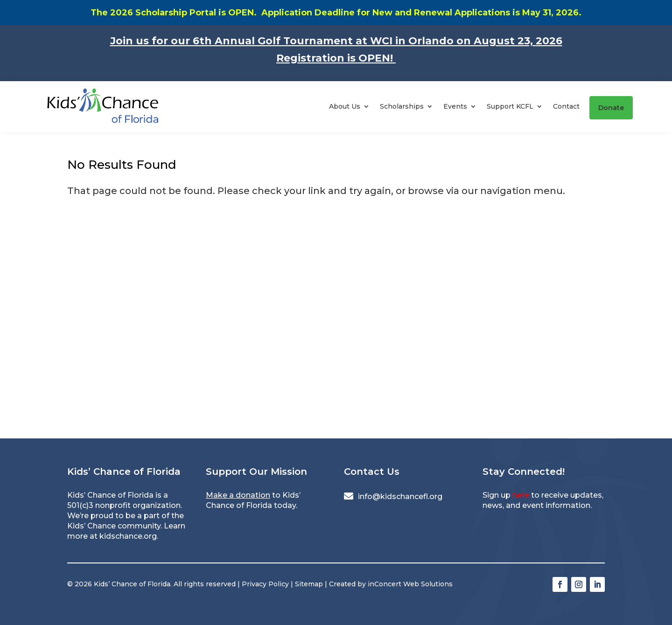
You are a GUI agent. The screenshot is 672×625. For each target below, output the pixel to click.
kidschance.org (128, 536)
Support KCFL (510, 106)
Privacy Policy (265, 584)
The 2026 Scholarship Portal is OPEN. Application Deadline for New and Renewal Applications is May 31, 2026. (336, 13)
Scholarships (402, 106)
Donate (611, 108)
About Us (345, 106)
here (521, 495)
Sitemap (309, 584)
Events (455, 106)
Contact (566, 106)
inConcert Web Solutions (410, 584)
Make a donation (238, 495)
